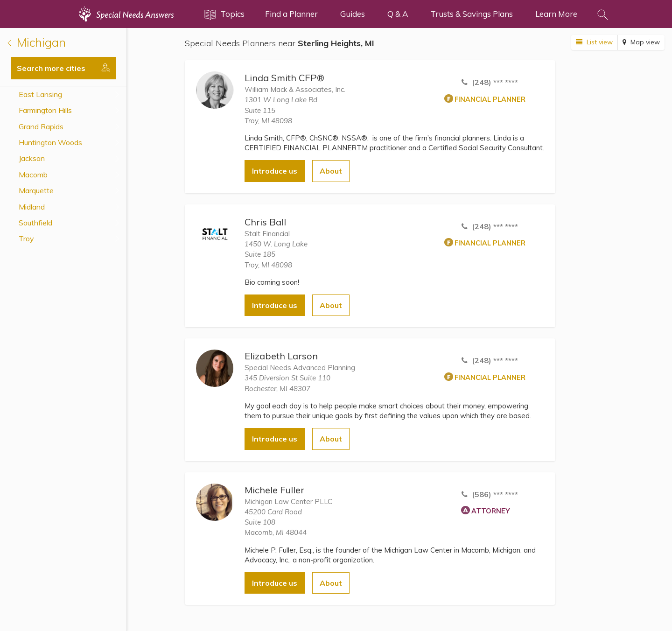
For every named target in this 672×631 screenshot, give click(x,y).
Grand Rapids (41, 126)
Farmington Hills (45, 110)
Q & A (398, 14)
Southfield (35, 223)
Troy (26, 238)
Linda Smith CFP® (284, 78)
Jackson (32, 158)
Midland (32, 207)
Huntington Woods (50, 142)
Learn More (556, 14)
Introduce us (275, 171)
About (331, 171)
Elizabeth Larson (281, 356)
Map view (641, 42)
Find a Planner (291, 14)
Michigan (37, 42)
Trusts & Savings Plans (472, 14)
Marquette (36, 190)
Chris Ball (265, 222)
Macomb (33, 175)
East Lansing (40, 94)
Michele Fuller (274, 490)
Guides (353, 14)
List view (594, 42)
